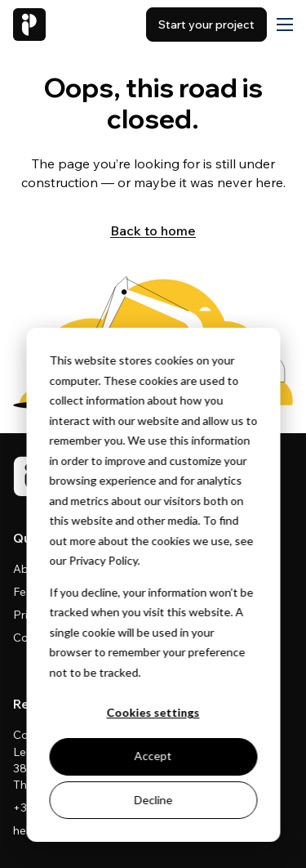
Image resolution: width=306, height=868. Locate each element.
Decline (153, 800)
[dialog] (153, 585)
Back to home (153, 230)
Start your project (206, 25)
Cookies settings (153, 712)
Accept (153, 756)
